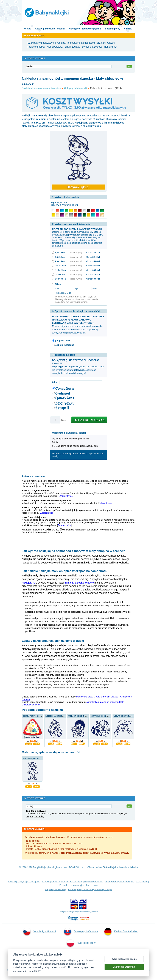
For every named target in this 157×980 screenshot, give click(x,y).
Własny (59, 284)
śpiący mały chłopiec (33, 716)
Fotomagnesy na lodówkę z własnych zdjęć (90, 889)
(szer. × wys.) (76, 252)
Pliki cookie (142, 882)
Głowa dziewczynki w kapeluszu (130, 716)
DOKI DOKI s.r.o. (78, 867)
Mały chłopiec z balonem (103, 716)
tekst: (56, 382)
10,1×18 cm (61, 266)
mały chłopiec (101, 814)
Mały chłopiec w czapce (35, 758)
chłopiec (79, 814)
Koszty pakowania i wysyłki (50, 29)
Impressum (92, 885)
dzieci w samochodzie (63, 814)
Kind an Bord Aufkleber (121, 932)
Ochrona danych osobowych (120, 882)
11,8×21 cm (61, 270)
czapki (112, 814)
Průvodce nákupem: (34, 476)
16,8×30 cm (61, 279)
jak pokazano (63, 340)
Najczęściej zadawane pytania (85, 29)
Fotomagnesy (113, 29)
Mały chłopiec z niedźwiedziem (84, 716)
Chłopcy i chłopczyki (76, 88)
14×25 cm (60, 274)
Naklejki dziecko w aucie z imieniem (41, 88)
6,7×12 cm (60, 257)
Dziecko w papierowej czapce (61, 716)
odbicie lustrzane (65, 345)
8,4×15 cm (60, 261)
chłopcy (89, 814)
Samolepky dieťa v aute (81, 932)
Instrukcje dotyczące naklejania (24, 882)
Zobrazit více (66, 496)
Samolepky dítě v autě (40, 932)
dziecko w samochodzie (38, 814)
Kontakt (128, 29)
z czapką (39, 816)
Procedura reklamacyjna (72, 885)
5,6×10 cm (60, 252)
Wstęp (28, 29)
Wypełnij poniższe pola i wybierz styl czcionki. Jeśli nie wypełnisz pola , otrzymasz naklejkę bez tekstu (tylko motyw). (78, 367)
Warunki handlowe (94, 882)
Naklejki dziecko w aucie (81, 948)
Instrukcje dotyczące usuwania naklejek (62, 882)
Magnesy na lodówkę (55, 889)
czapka (121, 814)
